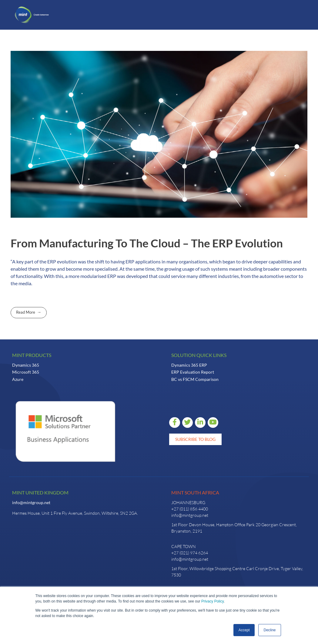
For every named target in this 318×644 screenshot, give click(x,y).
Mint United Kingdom (40, 492)
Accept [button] (244, 630)
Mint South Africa (195, 492)
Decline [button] (269, 630)
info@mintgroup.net (31, 502)
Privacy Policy (213, 601)
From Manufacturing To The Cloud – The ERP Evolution (147, 243)
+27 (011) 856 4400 (190, 509)
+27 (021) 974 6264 (190, 553)
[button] (69, 15)
